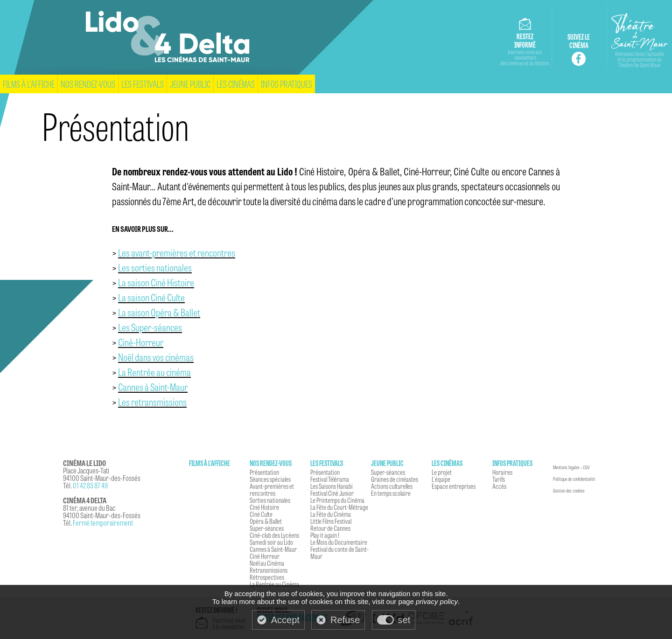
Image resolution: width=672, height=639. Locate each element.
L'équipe (441, 479)
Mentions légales (566, 467)
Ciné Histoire (264, 507)
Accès (499, 486)
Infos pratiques (287, 84)
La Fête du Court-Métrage (339, 507)
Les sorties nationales (155, 267)
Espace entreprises (454, 486)
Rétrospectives (267, 577)
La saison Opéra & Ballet (159, 312)
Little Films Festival (331, 521)
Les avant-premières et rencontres (177, 252)
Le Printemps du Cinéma (337, 500)
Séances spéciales (270, 479)
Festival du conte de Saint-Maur (339, 552)
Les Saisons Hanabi (332, 486)
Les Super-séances (150, 327)
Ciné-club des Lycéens (274, 535)
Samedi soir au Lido (271, 542)
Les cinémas (236, 84)
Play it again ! (325, 535)
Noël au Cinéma (267, 563)
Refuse (345, 620)
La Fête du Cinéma (331, 514)
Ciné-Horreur (141, 342)
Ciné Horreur (265, 556)
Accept (285, 620)
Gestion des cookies (569, 491)
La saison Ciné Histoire (156, 282)
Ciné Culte (261, 514)
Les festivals (143, 84)
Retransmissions (269, 570)
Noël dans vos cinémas (156, 357)
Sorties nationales (270, 500)
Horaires (502, 472)
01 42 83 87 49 (90, 485)
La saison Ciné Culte (151, 297)
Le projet (442, 472)
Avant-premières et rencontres (272, 490)
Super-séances (267, 528)
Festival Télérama (330, 479)
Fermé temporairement (103, 523)
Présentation (264, 472)
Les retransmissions (152, 402)
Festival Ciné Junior (332, 493)
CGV (586, 467)
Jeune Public (190, 84)
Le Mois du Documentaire (339, 542)
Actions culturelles (392, 486)
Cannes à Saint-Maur (153, 387)
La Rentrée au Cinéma (274, 584)
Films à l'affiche (29, 84)
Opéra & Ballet (266, 521)
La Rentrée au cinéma (154, 372)
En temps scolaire (391, 493)
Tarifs (499, 479)
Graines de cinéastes (395, 479)
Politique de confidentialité (574, 479)
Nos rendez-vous (88, 84)
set (404, 620)
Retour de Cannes (330, 528)
